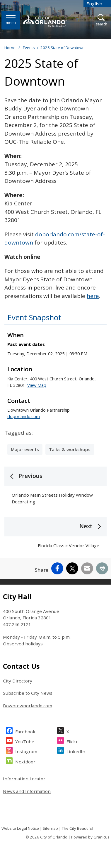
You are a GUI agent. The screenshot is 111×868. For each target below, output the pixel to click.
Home (10, 48)
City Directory (18, 681)
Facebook (25, 731)
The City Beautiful (77, 828)
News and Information (27, 791)
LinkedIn (76, 751)
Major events (25, 449)
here (93, 296)
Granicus (101, 837)
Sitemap (50, 828)
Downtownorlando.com (28, 706)
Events (29, 48)
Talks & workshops (70, 449)
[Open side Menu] (11, 20)
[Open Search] (101, 20)
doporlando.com (24, 416)
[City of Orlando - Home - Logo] (45, 21)
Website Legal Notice (20, 828)
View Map (37, 385)
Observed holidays (23, 644)
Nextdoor (25, 761)
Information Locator (24, 779)
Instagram (26, 751)
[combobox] (97, 4)
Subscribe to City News (28, 693)
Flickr (72, 741)
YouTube (25, 741)
